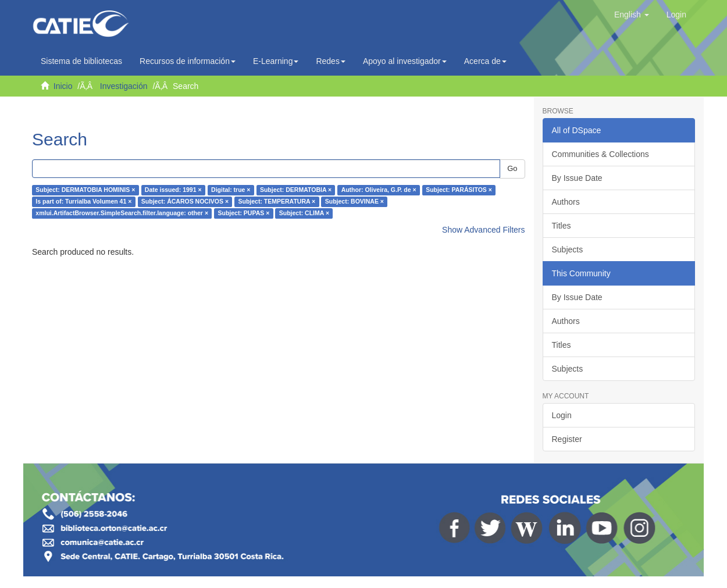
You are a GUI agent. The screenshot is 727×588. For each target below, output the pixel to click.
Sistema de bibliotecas (81, 61)
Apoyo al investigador (405, 61)
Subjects (568, 250)
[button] (632, 15)
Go (512, 168)
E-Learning (276, 61)
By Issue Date (577, 178)
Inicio (63, 86)
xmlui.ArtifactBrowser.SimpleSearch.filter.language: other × (122, 213)
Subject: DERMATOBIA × (296, 190)
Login (562, 415)
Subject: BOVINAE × (354, 202)
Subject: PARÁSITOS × (459, 190)
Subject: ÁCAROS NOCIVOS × (185, 202)
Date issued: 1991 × (173, 190)
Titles (562, 226)
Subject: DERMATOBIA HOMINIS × (85, 190)
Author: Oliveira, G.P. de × (379, 190)
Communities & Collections (601, 154)
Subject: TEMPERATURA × (277, 202)
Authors (566, 202)
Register (567, 439)
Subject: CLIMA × (304, 213)
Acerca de (485, 61)
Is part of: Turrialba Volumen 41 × (83, 202)
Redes (330, 61)
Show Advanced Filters (483, 230)
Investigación (124, 86)
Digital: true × (231, 190)
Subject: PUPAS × (244, 213)
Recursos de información (188, 61)
